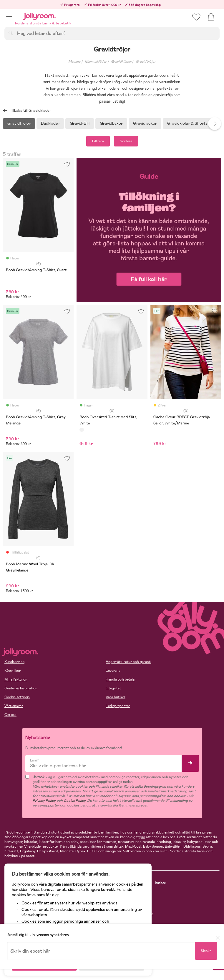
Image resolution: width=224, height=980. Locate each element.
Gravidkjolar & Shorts (187, 123)
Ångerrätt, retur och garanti (128, 662)
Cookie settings (17, 697)
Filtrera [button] (98, 141)
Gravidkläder (121, 61)
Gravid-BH (80, 123)
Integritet (113, 688)
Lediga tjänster (118, 706)
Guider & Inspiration (21, 688)
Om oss (10, 715)
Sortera (126, 141)
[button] (9, 16)
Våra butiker (116, 697)
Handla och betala (120, 679)
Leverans (113, 671)
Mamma (74, 61)
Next (215, 124)
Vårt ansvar (14, 706)
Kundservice (14, 662)
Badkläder (50, 123)
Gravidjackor (145, 123)
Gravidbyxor (111, 123)
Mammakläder (96, 61)
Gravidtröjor (146, 61)
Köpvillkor (13, 671)
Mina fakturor (16, 679)
